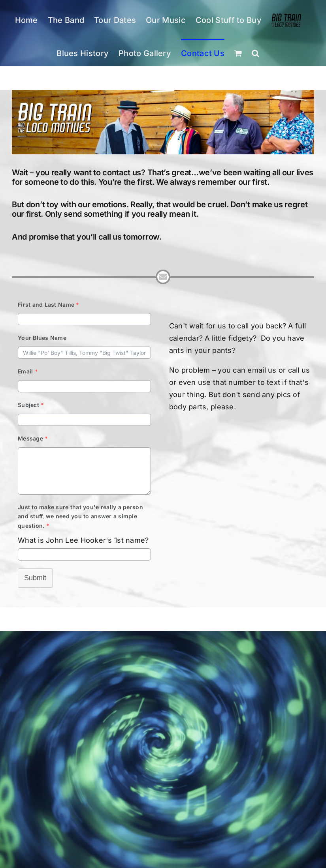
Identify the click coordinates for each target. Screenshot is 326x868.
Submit (35, 578)
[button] (255, 53)
